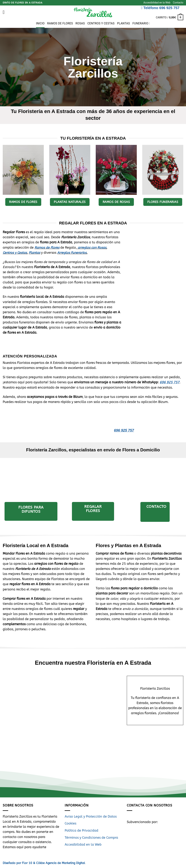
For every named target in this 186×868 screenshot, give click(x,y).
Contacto (178, 3)
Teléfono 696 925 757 (160, 8)
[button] (5, 12)
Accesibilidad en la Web (157, 3)
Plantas (123, 23)
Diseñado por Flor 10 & (19, 863)
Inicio (40, 23)
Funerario (141, 23)
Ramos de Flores (60, 23)
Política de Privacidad (81, 831)
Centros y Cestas (101, 23)
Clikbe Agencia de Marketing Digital (60, 863)
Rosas (80, 23)
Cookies (70, 823)
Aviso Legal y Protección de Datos (91, 817)
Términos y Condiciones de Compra (91, 838)
